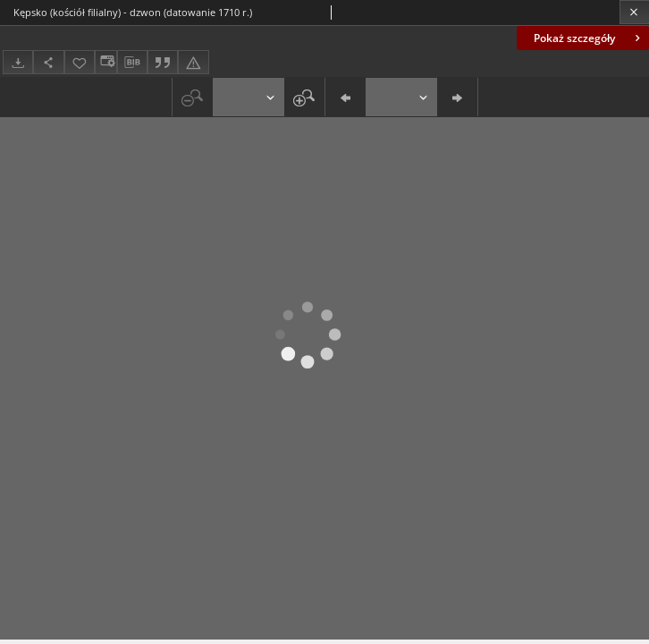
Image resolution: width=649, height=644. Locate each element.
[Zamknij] (634, 12)
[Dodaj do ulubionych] (80, 62)
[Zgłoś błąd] (193, 62)
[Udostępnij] (48, 62)
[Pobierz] (18, 62)
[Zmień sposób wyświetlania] (105, 62)
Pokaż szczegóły (589, 38)
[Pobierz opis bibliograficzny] (132, 63)
